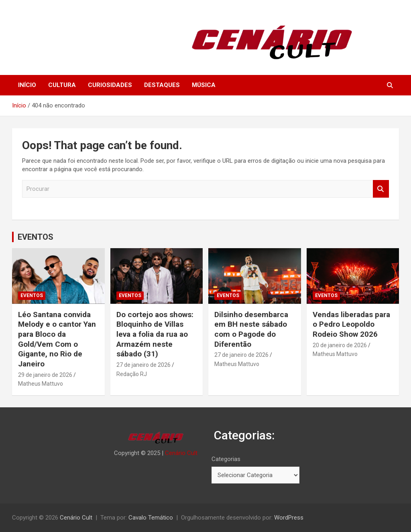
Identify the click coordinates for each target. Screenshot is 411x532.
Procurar (381, 189)
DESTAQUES (162, 85)
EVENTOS (36, 237)
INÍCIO (27, 85)
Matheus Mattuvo (41, 384)
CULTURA (62, 85)
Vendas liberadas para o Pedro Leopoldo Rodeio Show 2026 (351, 324)
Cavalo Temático (151, 518)
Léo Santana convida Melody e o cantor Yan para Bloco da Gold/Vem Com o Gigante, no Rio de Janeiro (57, 339)
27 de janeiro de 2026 (143, 365)
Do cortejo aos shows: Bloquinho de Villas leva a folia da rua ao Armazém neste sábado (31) (155, 334)
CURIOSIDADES (110, 85)
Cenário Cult (181, 453)
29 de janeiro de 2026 (45, 375)
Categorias (226, 459)
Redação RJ (132, 374)
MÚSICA (204, 85)
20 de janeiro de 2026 (340, 345)
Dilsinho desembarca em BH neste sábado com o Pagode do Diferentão (251, 329)
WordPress (289, 518)
